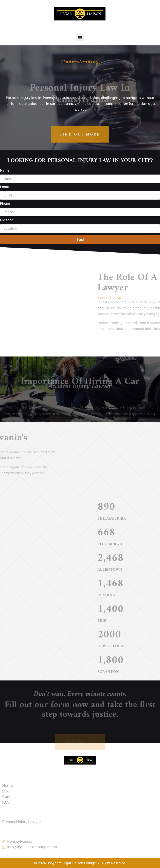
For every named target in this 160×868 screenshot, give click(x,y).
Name (5, 171)
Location (7, 220)
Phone (5, 204)
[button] (80, 37)
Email (4, 187)
